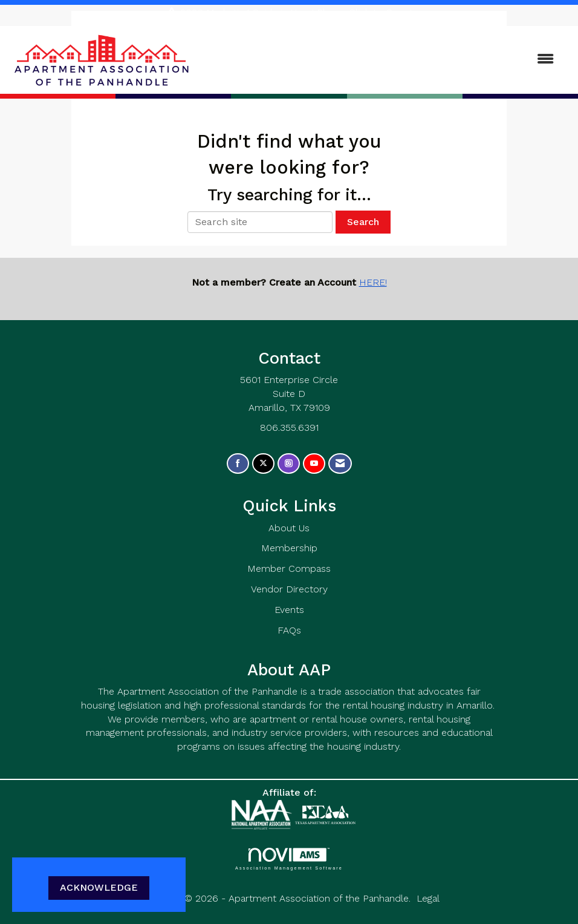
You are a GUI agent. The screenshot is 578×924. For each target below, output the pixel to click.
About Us (289, 528)
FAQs (289, 630)
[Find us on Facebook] (238, 464)
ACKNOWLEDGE (99, 887)
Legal (428, 898)
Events (289, 610)
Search (363, 222)
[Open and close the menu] (380, 60)
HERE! (373, 282)
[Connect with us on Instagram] (289, 464)
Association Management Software (289, 859)
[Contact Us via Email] (340, 464)
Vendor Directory (289, 589)
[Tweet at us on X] (263, 464)
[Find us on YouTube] (314, 464)
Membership (289, 548)
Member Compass (289, 568)
